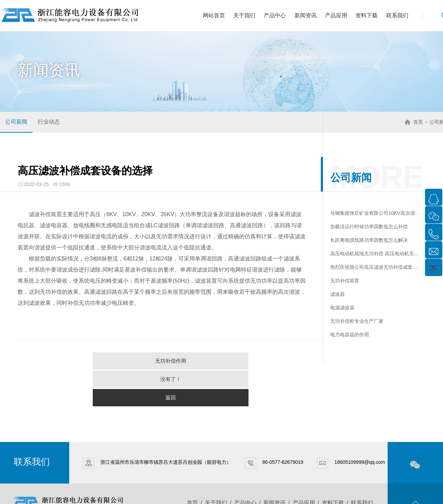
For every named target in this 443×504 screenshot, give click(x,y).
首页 (416, 122)
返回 (255, 361)
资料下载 (367, 15)
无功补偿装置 (345, 281)
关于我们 (244, 15)
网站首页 (214, 15)
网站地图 (134, 494)
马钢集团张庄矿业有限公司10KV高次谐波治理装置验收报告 (375, 213)
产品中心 (275, 15)
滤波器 (337, 294)
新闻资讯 (306, 15)
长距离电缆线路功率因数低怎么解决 (369, 240)
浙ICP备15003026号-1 (90, 494)
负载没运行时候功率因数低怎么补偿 (369, 227)
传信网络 (183, 494)
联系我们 (397, 15)
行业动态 (49, 122)
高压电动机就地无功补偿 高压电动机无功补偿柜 (375, 254)
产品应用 (336, 15)
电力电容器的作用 (350, 335)
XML (118, 494)
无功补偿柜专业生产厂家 (357, 321)
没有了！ (171, 361)
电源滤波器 (342, 308)
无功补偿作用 (86, 361)
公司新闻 (16, 122)
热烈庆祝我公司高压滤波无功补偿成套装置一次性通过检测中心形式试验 (375, 267)
